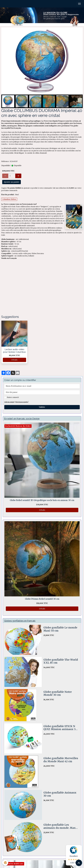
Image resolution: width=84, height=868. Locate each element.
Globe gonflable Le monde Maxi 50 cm (60, 629)
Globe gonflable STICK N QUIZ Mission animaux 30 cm (60, 728)
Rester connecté (13, 397)
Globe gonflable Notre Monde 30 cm (58, 693)
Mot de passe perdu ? (22, 402)
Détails (14, 360)
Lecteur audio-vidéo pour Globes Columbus (14, 351)
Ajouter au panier (12, 182)
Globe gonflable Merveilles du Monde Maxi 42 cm (61, 760)
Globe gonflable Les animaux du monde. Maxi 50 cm (60, 826)
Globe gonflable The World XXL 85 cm (61, 661)
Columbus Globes (9, 199)
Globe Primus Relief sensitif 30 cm (42, 599)
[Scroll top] (79, 863)
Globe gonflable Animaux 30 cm (60, 794)
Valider (42, 407)
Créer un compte (9, 402)
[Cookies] (5, 863)
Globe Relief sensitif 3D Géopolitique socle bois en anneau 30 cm (42, 500)
